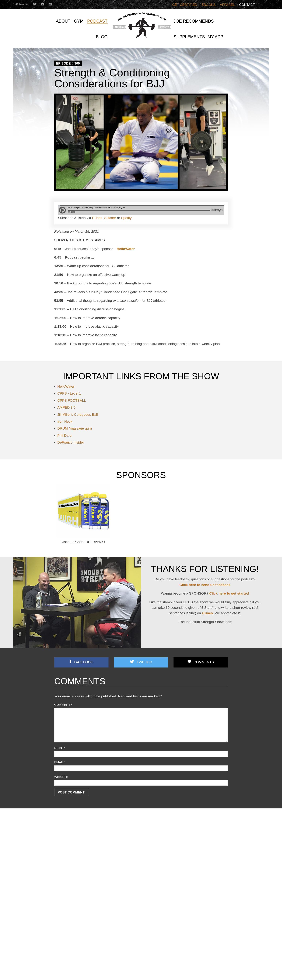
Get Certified (185, 5)
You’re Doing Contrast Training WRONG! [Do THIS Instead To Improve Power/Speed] (199, 875)
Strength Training (65, 878)
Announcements (65, 829)
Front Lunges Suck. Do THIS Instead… (139, 860)
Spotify (126, 218)
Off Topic (60, 858)
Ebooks (209, 5)
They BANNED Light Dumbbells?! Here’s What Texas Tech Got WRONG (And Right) (199, 887)
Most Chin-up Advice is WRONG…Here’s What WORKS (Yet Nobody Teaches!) (200, 841)
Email (60, 762)
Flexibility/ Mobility (66, 848)
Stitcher (110, 218)
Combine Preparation (68, 844)
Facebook (84, 662)
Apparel (227, 5)
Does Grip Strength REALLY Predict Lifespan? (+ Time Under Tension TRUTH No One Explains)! (201, 854)
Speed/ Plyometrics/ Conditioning (76, 873)
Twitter (144, 662)
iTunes (97, 218)
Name (60, 748)
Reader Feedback (66, 868)
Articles (59, 834)
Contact (247, 5)
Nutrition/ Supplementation (72, 853)
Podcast (60, 863)
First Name (63, 970)
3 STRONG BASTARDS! (130, 846)
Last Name (106, 970)
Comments (204, 662)
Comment (63, 705)
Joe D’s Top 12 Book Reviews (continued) (141, 873)
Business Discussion (68, 839)
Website (61, 777)
